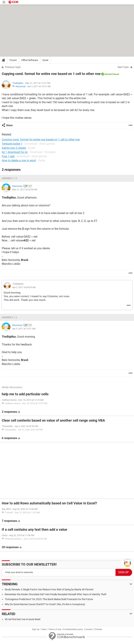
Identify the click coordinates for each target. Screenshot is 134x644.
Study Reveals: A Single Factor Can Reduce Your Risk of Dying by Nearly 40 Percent (49, 589)
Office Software (30, 60)
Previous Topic (13, 67)
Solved (108, 74)
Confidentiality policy (73, 629)
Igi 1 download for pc (15, 152)
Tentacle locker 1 (12, 144)
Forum (13, 60)
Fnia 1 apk (8, 156)
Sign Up (36, 629)
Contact (89, 629)
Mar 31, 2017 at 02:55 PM (25, 190)
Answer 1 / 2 (9, 178)
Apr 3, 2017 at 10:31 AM (39, 86)
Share (9, 125)
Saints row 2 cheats (14, 148)
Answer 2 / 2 (9, 317)
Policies (98, 629)
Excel (45, 60)
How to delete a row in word (19, 160)
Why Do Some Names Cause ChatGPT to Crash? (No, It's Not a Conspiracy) (45, 604)
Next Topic (123, 67)
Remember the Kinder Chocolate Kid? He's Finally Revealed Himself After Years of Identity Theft (56, 594)
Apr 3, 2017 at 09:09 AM (24, 287)
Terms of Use (55, 629)
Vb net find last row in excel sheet (23, 619)
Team (44, 629)
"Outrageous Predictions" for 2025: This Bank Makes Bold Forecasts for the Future (49, 599)
